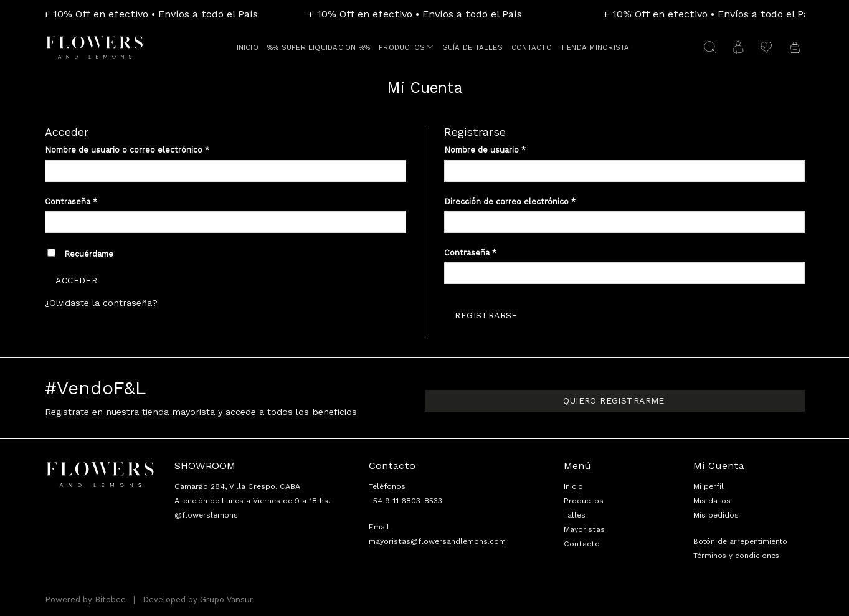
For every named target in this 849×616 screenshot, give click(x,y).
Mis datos (712, 501)
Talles (575, 515)
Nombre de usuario (485, 150)
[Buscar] (710, 47)
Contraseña (71, 201)
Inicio (248, 47)
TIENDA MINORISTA (595, 47)
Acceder (76, 280)
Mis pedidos (716, 515)
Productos (406, 47)
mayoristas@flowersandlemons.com (437, 541)
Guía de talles (472, 47)
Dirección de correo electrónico (510, 201)
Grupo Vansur (226, 599)
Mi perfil (709, 486)
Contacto (532, 47)
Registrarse (486, 315)
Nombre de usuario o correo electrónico (127, 150)
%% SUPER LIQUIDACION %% (319, 47)
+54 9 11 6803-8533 (406, 501)
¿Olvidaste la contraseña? (101, 303)
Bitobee (110, 599)
